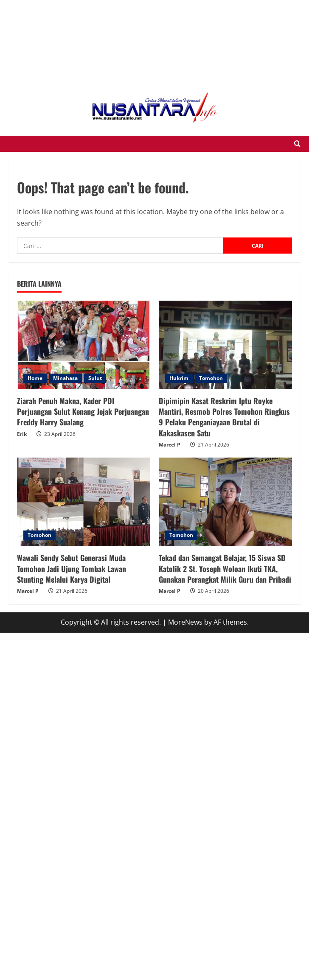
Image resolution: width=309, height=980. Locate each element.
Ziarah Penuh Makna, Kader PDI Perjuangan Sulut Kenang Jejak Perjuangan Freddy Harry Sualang (83, 411)
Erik (22, 434)
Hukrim (179, 378)
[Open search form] (297, 144)
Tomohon (211, 378)
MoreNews (185, 622)
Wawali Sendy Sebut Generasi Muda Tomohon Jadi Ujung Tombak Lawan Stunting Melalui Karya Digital (72, 568)
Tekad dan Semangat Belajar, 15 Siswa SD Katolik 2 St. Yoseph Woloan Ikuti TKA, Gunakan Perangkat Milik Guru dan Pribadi (225, 568)
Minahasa (65, 378)
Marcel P (170, 445)
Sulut (95, 378)
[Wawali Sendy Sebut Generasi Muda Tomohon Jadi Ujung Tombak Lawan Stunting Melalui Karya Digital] (84, 502)
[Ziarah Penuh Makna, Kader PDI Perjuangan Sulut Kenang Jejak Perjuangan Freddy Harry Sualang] (84, 345)
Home (35, 378)
